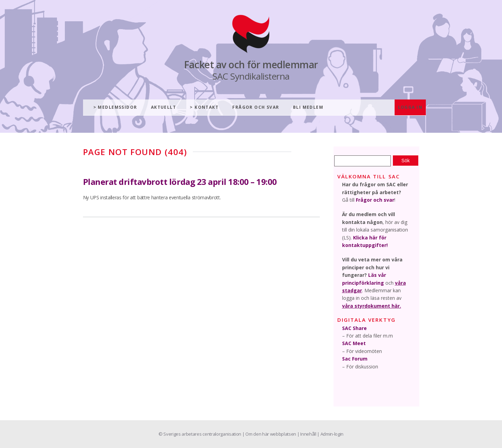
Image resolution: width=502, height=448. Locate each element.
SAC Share (354, 328)
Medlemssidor (117, 107)
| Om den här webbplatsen (270, 434)
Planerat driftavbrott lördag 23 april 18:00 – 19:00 (180, 182)
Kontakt (207, 107)
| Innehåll (307, 434)
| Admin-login (330, 434)
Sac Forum (355, 359)
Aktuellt (164, 107)
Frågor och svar (256, 107)
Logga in (410, 107)
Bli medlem (308, 107)
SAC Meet (354, 343)
